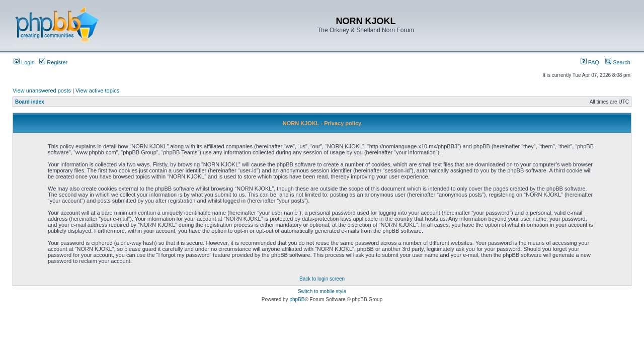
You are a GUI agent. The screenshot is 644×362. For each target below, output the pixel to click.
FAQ (590, 62)
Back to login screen (322, 279)
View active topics (97, 90)
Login (24, 62)
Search (618, 62)
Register (53, 62)
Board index (30, 102)
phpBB (297, 299)
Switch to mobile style (322, 291)
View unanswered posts (42, 90)
